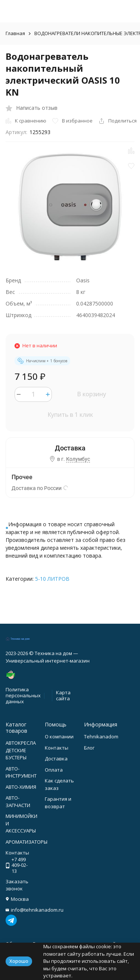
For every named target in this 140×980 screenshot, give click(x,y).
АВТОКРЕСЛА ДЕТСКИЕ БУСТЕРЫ (21, 750)
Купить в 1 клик (70, 415)
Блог (89, 748)
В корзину (91, 394)
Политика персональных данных (23, 695)
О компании (59, 736)
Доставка (56, 759)
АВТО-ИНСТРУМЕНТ (21, 772)
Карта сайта (63, 695)
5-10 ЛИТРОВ (52, 579)
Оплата (54, 770)
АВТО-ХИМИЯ (21, 787)
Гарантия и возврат (58, 803)
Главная (15, 33)
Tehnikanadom (101, 736)
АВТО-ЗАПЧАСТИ (18, 801)
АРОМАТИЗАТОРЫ (27, 842)
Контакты (57, 748)
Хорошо (19, 961)
